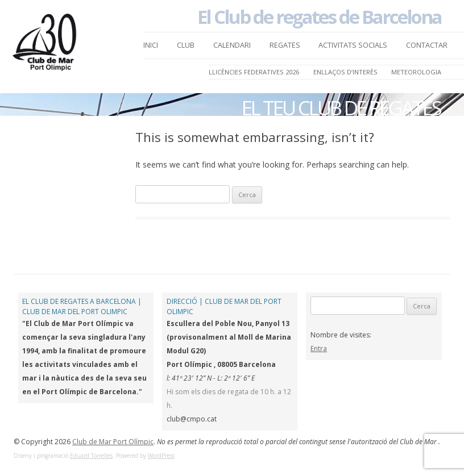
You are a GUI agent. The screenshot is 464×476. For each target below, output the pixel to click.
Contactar (427, 45)
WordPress (161, 456)
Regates (285, 45)
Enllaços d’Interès (345, 72)
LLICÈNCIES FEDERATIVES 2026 (254, 72)
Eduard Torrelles (91, 456)
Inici (151, 45)
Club (186, 45)
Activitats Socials (353, 45)
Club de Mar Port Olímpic (113, 442)
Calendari (232, 45)
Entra (319, 348)
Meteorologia (416, 72)
